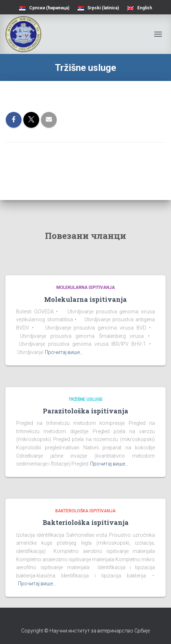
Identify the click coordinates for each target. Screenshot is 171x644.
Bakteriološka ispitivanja (86, 522)
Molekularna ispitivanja (86, 287)
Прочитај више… (64, 352)
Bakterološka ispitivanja (85, 511)
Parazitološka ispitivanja (85, 411)
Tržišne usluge (86, 399)
